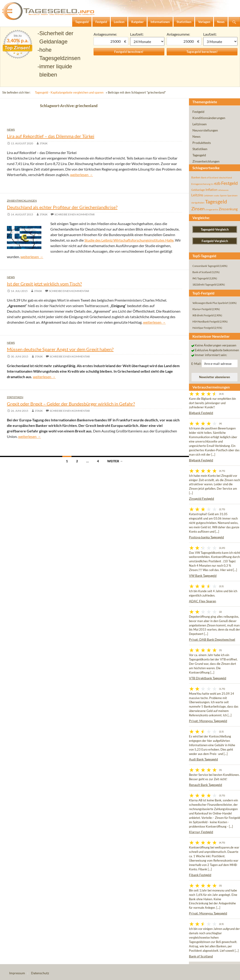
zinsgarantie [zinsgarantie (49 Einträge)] (212, 209)
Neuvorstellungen (205, 130)
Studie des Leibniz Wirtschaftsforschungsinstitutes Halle (129, 240)
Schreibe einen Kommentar (75, 214)
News (11, 130)
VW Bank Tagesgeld (203, 576)
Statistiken (15, 397)
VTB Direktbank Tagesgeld (208, 678)
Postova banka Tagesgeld (206, 537)
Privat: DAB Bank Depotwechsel (212, 639)
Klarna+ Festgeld (201, 832)
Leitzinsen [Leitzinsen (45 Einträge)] (209, 196)
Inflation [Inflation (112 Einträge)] (211, 190)
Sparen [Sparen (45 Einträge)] (223, 196)
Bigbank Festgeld (201, 413)
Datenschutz (40, 973)
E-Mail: (196, 364)
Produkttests (202, 143)
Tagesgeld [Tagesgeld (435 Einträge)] (216, 201)
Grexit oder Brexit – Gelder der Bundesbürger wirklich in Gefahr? (71, 404)
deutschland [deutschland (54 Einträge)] (226, 177)
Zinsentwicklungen (22, 201)
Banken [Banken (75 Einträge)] (196, 177)
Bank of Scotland (201, 956)
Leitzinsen (200, 124)
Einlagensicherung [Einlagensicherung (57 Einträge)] (201, 184)
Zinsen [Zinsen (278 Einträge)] (198, 209)
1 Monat (147, 41)
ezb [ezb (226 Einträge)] (217, 183)
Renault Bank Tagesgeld (206, 785)
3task (44, 143)
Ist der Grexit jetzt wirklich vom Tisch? (44, 284)
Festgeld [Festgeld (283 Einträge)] (229, 183)
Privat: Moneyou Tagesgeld (208, 721)
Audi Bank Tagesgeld (203, 759)
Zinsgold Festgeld (201, 499)
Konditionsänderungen (209, 118)
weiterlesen (81, 175)
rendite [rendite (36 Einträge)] (217, 196)
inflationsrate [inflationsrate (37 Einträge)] (223, 190)
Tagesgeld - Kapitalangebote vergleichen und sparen (69, 92)
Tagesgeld (199, 155)
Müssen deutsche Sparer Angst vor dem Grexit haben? (60, 349)
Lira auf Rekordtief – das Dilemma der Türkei (51, 136)
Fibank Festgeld (200, 875)
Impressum (17, 973)
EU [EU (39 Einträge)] (212, 184)
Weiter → (115, 461)
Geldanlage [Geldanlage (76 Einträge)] (198, 190)
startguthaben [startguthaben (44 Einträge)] (198, 203)
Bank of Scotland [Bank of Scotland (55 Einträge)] (210, 177)
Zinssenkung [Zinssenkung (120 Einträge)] (228, 209)
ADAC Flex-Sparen (203, 601)
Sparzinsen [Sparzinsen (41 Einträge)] (232, 196)
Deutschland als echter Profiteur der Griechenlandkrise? (62, 207)
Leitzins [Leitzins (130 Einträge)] (197, 195)
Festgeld (198, 112)
